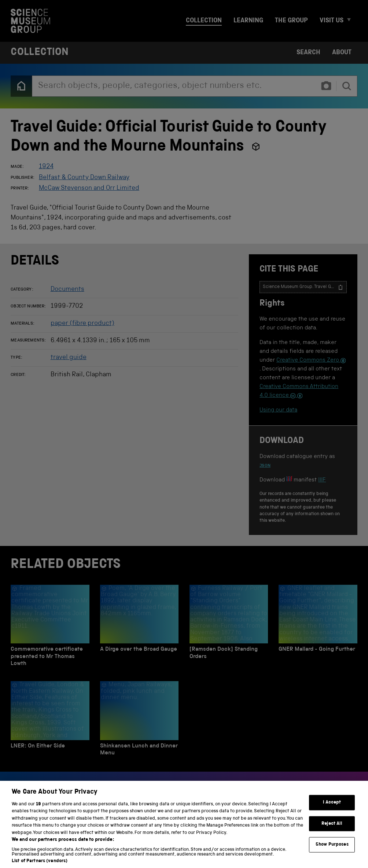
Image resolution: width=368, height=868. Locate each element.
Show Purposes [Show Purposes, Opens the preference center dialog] (332, 853)
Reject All (332, 832)
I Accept (332, 811)
